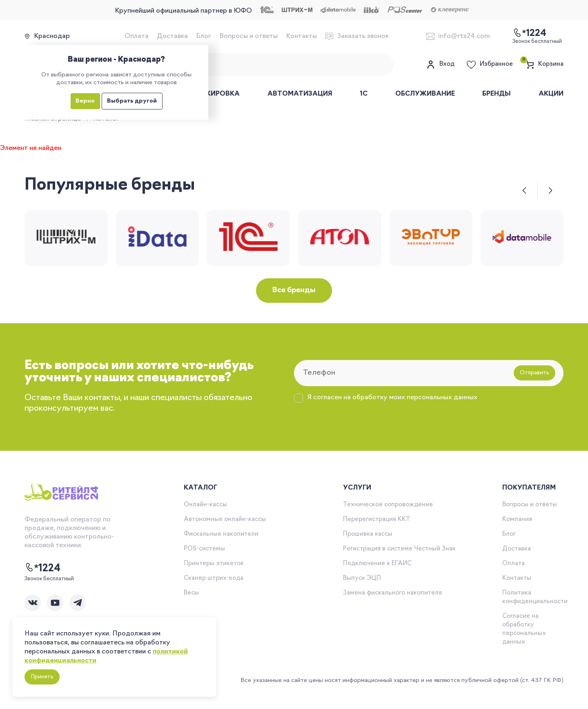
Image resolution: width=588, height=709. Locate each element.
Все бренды (294, 290)
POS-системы (204, 549)
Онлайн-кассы (205, 505)
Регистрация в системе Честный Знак (399, 549)
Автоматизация (300, 94)
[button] (524, 190)
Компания (517, 520)
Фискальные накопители (221, 534)
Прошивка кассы (368, 534)
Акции (551, 94)
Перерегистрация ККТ (377, 520)
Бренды (497, 94)
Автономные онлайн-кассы (225, 520)
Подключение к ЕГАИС (377, 564)
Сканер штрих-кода (214, 578)
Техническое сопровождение (388, 505)
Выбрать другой (132, 101)
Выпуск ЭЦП (362, 578)
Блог (204, 36)
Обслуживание (425, 94)
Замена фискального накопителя (392, 593)
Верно (85, 101)
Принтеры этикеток (214, 564)
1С (364, 94)
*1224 (42, 568)
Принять (42, 677)
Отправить (535, 373)
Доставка (172, 36)
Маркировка (215, 94)
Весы (191, 593)
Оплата (137, 36)
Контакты (301, 36)
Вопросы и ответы (248, 36)
